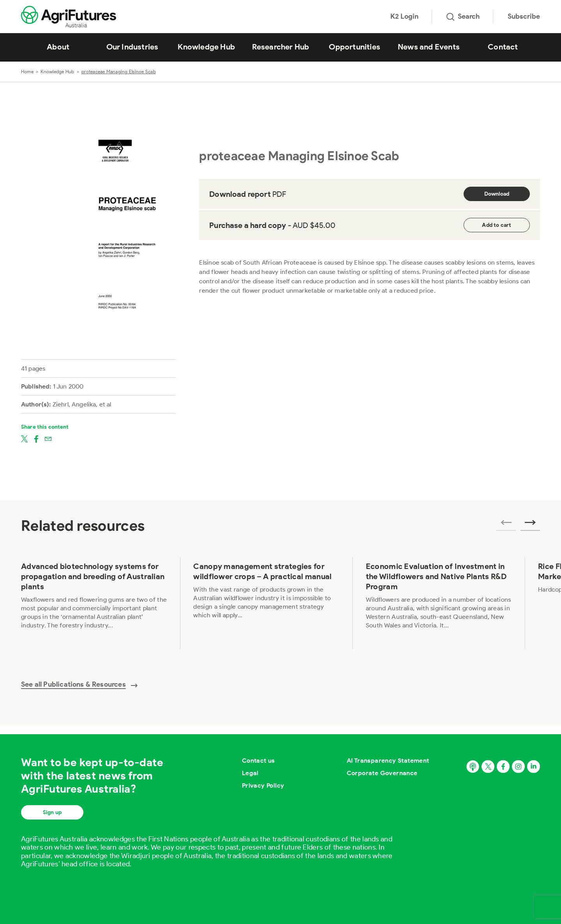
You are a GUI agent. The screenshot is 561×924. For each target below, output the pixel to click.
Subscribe (524, 16)
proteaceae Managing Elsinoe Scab (119, 72)
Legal (250, 773)
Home (27, 72)
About (58, 47)
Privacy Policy (263, 785)
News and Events (429, 47)
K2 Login (404, 16)
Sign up (52, 812)
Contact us (258, 761)
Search (463, 16)
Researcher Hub (281, 47)
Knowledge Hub (206, 47)
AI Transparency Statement (388, 761)
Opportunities (355, 47)
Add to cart (497, 225)
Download (497, 194)
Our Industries (132, 47)
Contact (503, 47)
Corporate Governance (382, 773)
